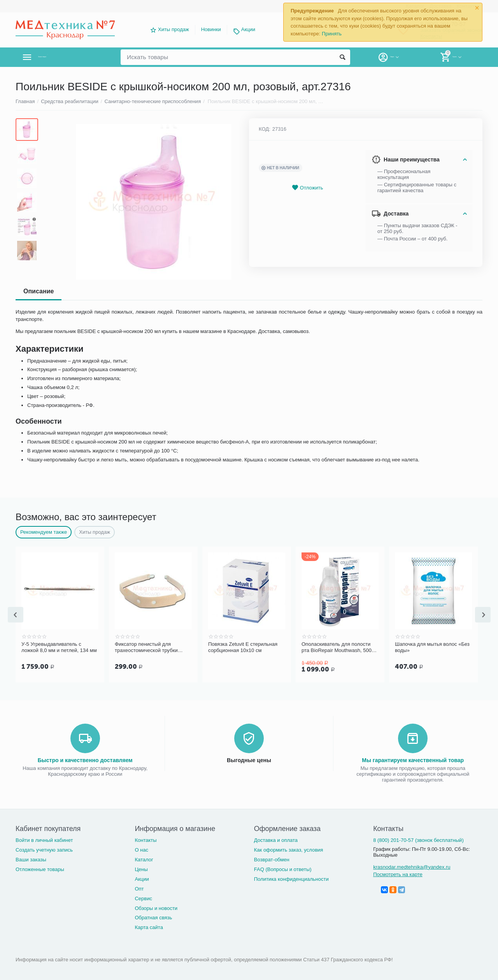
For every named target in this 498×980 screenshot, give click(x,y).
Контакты (146, 839)
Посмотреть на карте (398, 874)
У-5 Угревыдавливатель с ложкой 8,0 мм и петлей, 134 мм (59, 647)
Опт (139, 888)
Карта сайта (149, 927)
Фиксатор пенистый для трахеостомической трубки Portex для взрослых (146, 647)
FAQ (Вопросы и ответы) (283, 869)
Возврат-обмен (272, 859)
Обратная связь (153, 917)
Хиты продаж (174, 29)
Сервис (143, 898)
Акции (248, 29)
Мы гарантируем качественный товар (413, 759)
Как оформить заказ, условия (289, 849)
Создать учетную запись (44, 849)
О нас (141, 849)
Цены (141, 869)
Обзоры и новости (156, 907)
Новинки (211, 29)
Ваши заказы (31, 859)
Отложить (307, 188)
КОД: (265, 129)
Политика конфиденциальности (291, 878)
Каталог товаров (62, 57)
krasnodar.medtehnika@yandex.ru (412, 866)
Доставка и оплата (276, 839)
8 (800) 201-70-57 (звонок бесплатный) (418, 839)
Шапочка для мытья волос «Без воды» (432, 647)
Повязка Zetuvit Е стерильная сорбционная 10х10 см (243, 647)
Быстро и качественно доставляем (85, 759)
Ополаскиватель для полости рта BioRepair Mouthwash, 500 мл (337, 647)
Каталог (144, 859)
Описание (39, 291)
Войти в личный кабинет (44, 839)
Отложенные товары (40, 869)
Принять (332, 34)
